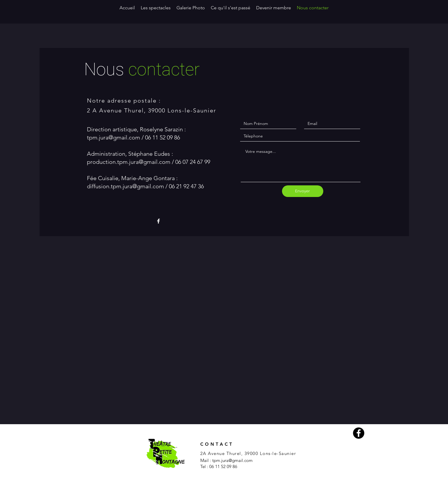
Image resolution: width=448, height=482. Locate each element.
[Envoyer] (303, 191)
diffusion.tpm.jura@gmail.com (125, 186)
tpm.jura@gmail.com (114, 137)
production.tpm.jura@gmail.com (129, 162)
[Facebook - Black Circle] (359, 433)
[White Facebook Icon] (158, 221)
